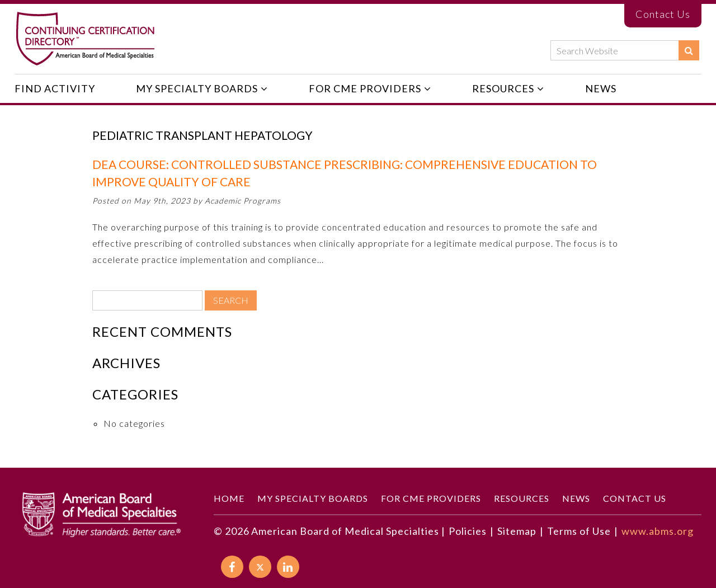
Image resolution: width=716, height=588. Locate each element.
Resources (503, 88)
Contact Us (663, 14)
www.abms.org (658, 531)
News (601, 88)
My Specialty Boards (197, 88)
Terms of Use (579, 531)
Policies (468, 531)
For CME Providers (365, 88)
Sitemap (517, 531)
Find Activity (55, 88)
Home (229, 498)
